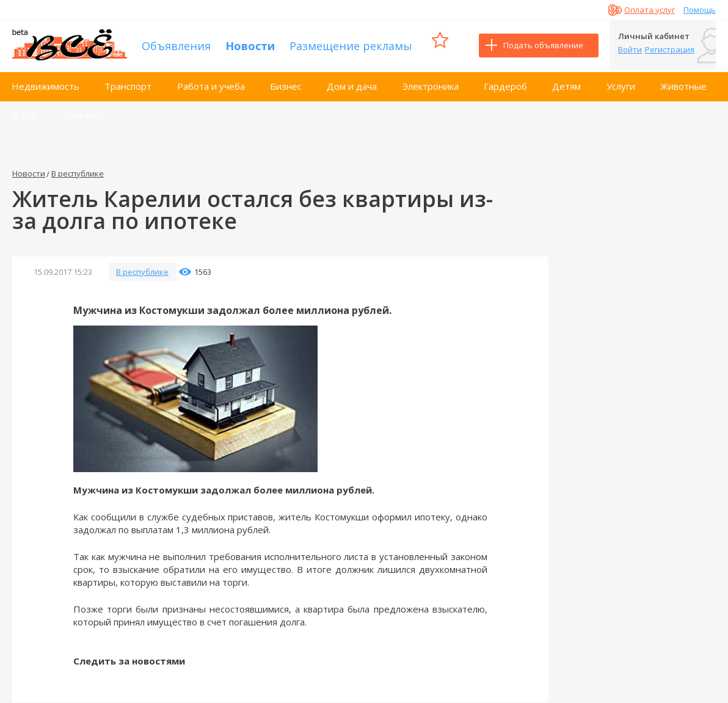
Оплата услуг (650, 10)
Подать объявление (543, 45)
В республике (78, 172)
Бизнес (286, 84)
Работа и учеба (211, 84)
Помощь (700, 10)
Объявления (176, 44)
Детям (566, 84)
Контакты (83, 114)
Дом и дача (352, 84)
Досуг (24, 114)
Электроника (431, 84)
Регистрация (670, 49)
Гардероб (505, 84)
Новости (250, 44)
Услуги (621, 84)
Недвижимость (45, 84)
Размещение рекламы (351, 44)
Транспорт (128, 84)
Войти (630, 49)
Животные (683, 84)
